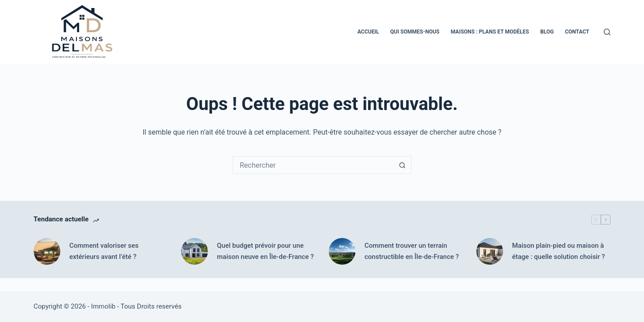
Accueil (368, 32)
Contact (577, 32)
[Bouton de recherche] (402, 165)
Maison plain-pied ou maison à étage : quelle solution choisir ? (559, 251)
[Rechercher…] (313, 165)
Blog (547, 32)
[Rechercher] (607, 32)
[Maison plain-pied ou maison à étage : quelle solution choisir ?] (490, 251)
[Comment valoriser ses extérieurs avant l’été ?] (47, 251)
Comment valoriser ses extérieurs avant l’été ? (104, 251)
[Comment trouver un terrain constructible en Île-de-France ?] (342, 251)
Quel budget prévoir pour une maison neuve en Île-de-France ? (265, 251)
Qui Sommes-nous (415, 32)
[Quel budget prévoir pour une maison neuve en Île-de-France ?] (195, 251)
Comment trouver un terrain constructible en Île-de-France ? (412, 251)
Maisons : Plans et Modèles (490, 32)
